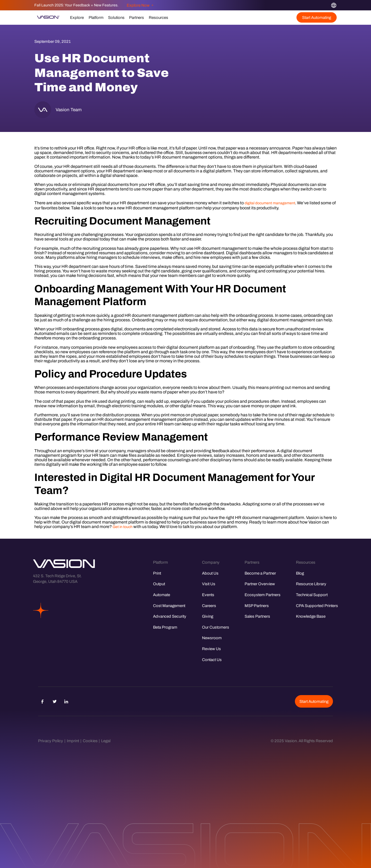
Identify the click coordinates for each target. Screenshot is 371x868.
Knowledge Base (311, 616)
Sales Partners (257, 616)
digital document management (270, 203)
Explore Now (140, 5)
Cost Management (169, 606)
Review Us (211, 649)
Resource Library (311, 584)
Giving (208, 616)
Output (159, 584)
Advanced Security (170, 616)
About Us (210, 573)
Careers (209, 606)
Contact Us (212, 660)
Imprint (73, 741)
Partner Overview (260, 584)
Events (208, 595)
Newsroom (212, 638)
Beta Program (165, 627)
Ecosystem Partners (263, 595)
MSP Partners (257, 606)
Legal (106, 741)
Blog (300, 573)
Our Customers (216, 627)
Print (157, 573)
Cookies (90, 741)
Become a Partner (260, 573)
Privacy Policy (51, 741)
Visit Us (209, 584)
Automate (162, 595)
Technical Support (312, 595)
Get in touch (123, 527)
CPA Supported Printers (317, 606)
